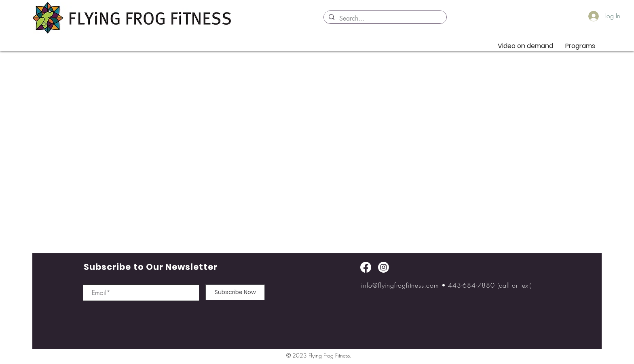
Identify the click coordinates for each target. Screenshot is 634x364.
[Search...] (384, 19)
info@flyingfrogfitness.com (400, 285)
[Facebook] (366, 267)
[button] (580, 46)
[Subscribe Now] (235, 292)
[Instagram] (384, 267)
